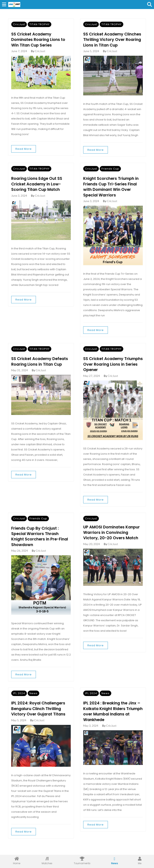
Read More (24, 149)
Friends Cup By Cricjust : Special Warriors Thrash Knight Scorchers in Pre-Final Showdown (41, 543)
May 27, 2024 (92, 382)
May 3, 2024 (91, 733)
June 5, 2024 (91, 57)
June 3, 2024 (19, 202)
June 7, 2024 (19, 52)
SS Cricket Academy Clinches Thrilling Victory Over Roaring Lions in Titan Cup (110, 43)
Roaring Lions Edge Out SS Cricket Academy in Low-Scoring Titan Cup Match (38, 190)
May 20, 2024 (92, 551)
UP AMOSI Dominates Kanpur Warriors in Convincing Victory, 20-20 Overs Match (112, 539)
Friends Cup (110, 175)
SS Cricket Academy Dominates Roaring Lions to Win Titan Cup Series (39, 40)
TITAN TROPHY (40, 24)
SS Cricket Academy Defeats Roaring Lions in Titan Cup (41, 368)
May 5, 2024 (19, 728)
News (33, 701)
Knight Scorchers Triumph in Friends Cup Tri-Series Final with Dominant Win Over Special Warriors (112, 193)
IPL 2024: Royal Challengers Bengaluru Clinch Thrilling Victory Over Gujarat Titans (39, 716)
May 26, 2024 (20, 558)
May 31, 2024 (20, 377)
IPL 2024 (19, 701)
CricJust (19, 24)
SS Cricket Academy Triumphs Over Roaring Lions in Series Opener (112, 371)
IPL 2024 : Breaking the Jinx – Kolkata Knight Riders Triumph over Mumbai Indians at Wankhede (113, 719)
